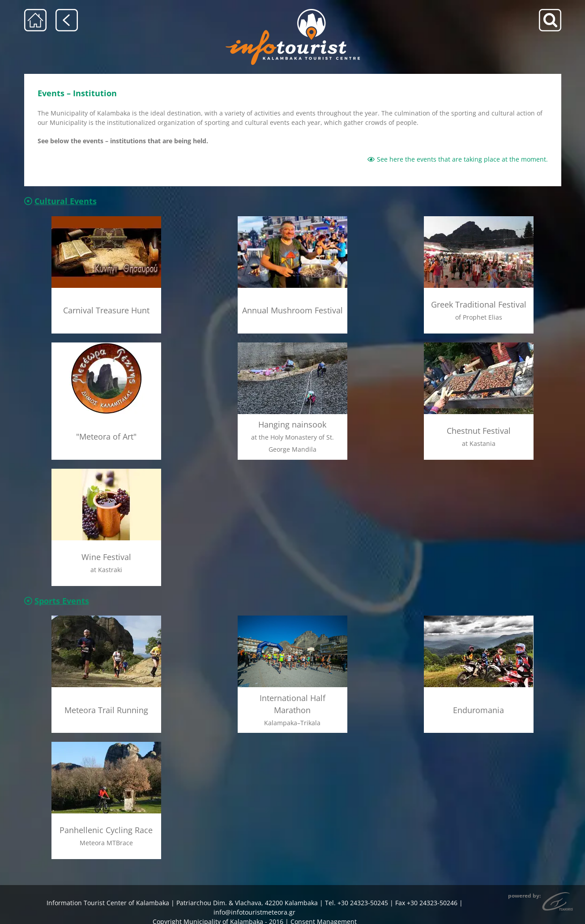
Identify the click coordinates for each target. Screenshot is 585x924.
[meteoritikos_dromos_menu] (106, 615)
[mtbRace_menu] (106, 742)
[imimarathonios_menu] (292, 615)
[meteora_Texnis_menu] (106, 342)
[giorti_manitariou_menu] (292, 219)
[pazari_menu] (479, 219)
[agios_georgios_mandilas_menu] (292, 342)
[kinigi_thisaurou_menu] (106, 219)
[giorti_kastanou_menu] (479, 342)
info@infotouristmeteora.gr (254, 912)
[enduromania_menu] (479, 615)
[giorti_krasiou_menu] (106, 468)
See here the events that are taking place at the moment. (457, 159)
